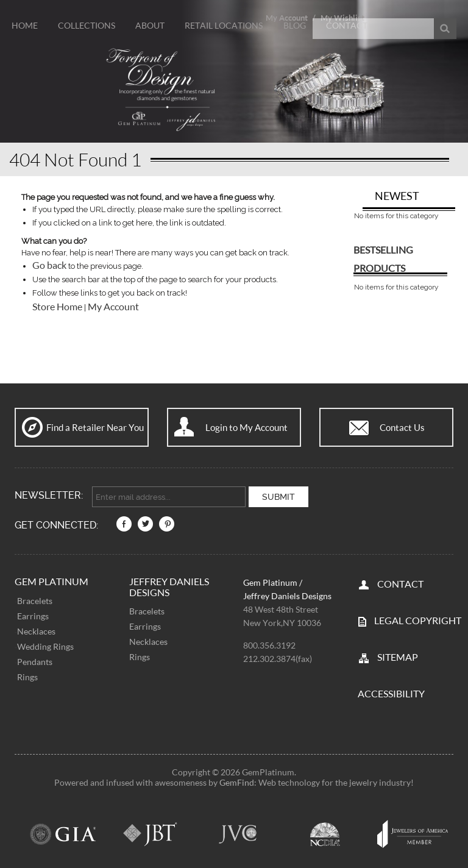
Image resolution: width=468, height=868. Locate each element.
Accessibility (391, 692)
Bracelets (35, 599)
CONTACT (400, 582)
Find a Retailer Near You (95, 427)
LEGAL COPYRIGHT (418, 619)
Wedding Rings (45, 645)
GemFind (237, 781)
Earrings (33, 615)
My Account (113, 307)
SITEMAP (398, 656)
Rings (27, 676)
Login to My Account (246, 427)
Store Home (57, 307)
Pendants (35, 660)
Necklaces (36, 630)
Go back (49, 265)
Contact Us (402, 427)
